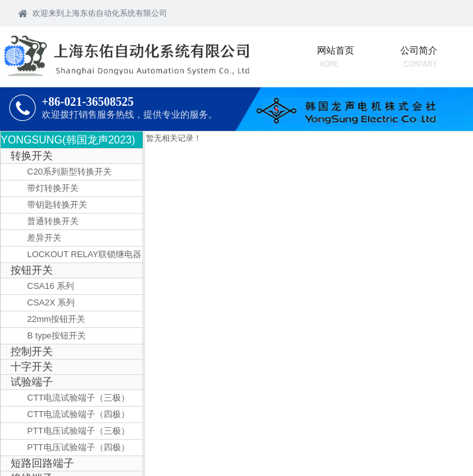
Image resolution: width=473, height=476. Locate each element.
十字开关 (32, 367)
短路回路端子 (42, 463)
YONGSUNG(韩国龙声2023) (68, 140)
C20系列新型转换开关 (69, 172)
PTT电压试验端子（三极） (78, 431)
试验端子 (32, 382)
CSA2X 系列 (51, 302)
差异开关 (44, 238)
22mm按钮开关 (56, 319)
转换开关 (32, 156)
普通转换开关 (53, 221)
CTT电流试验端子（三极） (78, 398)
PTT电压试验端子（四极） (78, 447)
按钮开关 (32, 270)
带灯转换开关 (53, 188)
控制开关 (32, 351)
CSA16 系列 (51, 286)
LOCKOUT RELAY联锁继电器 (84, 254)
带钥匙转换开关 (57, 205)
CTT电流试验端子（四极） (78, 414)
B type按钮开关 (56, 336)
